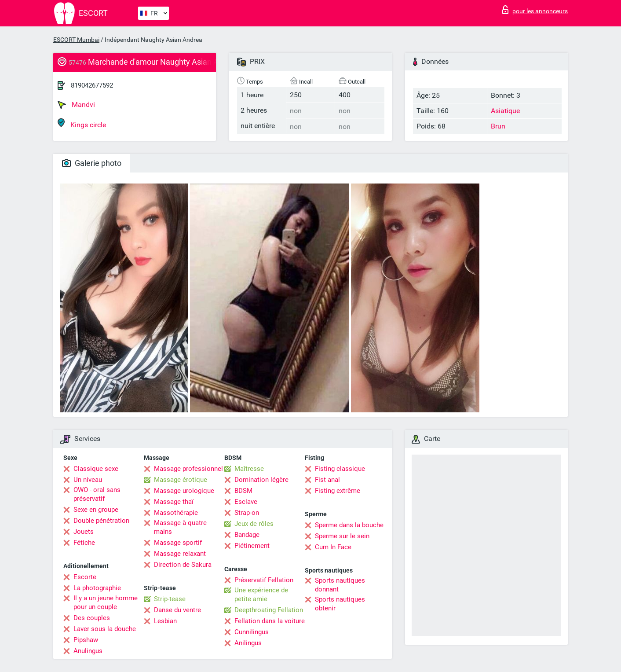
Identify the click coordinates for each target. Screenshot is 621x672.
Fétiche (84, 543)
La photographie (97, 588)
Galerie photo (92, 163)
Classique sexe (96, 469)
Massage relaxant (180, 554)
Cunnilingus (252, 632)
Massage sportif (178, 543)
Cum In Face (333, 547)
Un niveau (88, 480)
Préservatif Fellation (264, 580)
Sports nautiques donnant (340, 585)
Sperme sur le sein (342, 536)
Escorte (85, 577)
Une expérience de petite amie (261, 595)
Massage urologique (184, 491)
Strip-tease (170, 599)
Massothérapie (176, 513)
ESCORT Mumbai (76, 40)
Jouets (84, 532)
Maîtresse (249, 469)
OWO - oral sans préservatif (97, 494)
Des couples (92, 618)
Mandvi (76, 105)
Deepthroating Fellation (269, 610)
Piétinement (252, 546)
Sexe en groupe (96, 510)
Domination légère (261, 480)
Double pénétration (101, 521)
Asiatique (505, 111)
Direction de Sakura (183, 565)
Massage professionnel (188, 469)
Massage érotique (181, 480)
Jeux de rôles (254, 524)
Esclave (246, 502)
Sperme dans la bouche (349, 525)
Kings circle (82, 123)
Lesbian (165, 621)
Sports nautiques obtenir (340, 604)
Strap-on (247, 513)
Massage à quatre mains (180, 527)
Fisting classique (340, 469)
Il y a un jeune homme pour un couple (106, 602)
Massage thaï (174, 502)
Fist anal (327, 480)
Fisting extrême (338, 491)
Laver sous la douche (105, 629)
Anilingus (248, 643)
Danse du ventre (177, 610)
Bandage (247, 535)
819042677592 (92, 85)
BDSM (243, 491)
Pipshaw (86, 640)
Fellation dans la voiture (270, 621)
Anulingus (88, 651)
